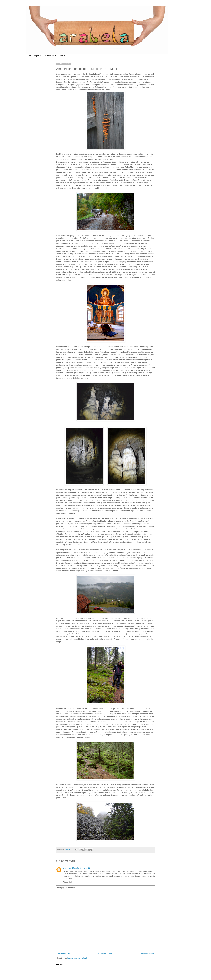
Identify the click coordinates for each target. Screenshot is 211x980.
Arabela (27, 9)
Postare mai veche (147, 954)
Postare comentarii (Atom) (77, 958)
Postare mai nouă (64, 954)
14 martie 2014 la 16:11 (81, 868)
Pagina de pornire (35, 56)
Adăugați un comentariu (67, 888)
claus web (67, 868)
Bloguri (62, 56)
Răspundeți (67, 882)
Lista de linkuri (51, 56)
